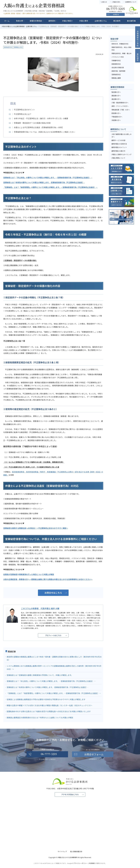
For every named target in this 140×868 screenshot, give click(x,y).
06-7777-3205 (49, 754)
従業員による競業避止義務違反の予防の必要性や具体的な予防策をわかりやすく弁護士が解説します (46, 700)
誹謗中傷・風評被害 (118, 71)
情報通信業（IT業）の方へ (121, 110)
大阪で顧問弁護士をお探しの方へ (122, 135)
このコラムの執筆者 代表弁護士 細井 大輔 (40, 609)
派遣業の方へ (116, 120)
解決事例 (117, 21)
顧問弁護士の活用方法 (119, 144)
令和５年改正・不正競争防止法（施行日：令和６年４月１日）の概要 (43, 118)
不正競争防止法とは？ (24, 114)
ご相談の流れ (116, 2)
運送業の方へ (116, 99)
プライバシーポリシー (80, 863)
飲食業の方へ (116, 113)
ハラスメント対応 (118, 57)
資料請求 (138, 57)
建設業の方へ (116, 96)
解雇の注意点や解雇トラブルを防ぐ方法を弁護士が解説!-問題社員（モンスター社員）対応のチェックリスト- (50, 706)
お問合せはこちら (53, 593)
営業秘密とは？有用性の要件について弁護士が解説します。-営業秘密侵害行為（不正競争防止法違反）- (47, 688)
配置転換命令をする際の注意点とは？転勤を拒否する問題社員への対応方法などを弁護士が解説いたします (49, 712)
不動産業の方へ (117, 117)
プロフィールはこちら (53, 636)
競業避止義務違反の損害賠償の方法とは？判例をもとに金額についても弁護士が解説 (40, 718)
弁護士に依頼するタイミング (122, 154)
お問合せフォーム (94, 754)
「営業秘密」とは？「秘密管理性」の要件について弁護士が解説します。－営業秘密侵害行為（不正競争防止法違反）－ (54, 694)
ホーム (7, 21)
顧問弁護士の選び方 (118, 151)
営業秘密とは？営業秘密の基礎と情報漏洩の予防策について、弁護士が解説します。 (40, 675)
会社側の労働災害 (118, 67)
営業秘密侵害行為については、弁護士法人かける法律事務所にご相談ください (46, 132)
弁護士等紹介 (67, 21)
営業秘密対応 (8, 47)
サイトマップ (62, 852)
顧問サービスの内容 (118, 140)
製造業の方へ (116, 92)
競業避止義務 (116, 78)
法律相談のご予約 (138, 39)
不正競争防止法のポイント (26, 110)
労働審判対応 (116, 60)
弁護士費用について (118, 158)
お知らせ (104, 2)
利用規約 (92, 863)
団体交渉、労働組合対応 (120, 44)
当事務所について (131, 2)
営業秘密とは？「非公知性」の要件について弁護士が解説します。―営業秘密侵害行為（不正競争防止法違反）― (51, 681)
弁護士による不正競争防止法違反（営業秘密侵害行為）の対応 (40, 127)
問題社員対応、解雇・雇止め (122, 53)
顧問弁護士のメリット (119, 147)
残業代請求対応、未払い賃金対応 (122, 49)
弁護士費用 (84, 21)
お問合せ (116, 14)
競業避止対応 (18, 47)
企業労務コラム (101, 21)
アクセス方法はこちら (70, 795)
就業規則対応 (116, 64)
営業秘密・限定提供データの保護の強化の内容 (34, 123)
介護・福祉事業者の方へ (120, 103)
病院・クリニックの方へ (120, 106)
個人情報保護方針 (76, 852)
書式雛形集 (131, 21)
